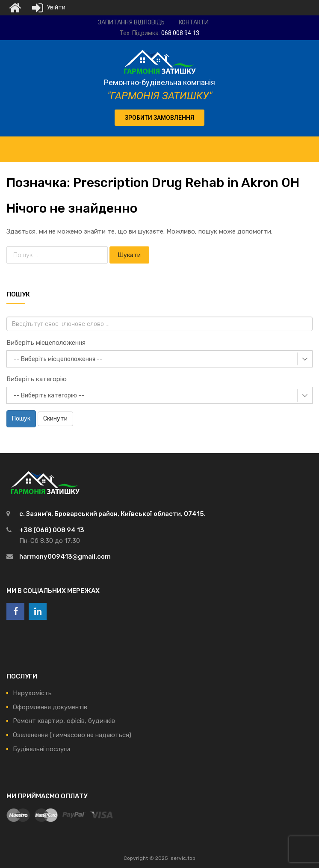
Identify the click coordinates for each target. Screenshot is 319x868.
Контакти (194, 22)
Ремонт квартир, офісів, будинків (64, 721)
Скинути (55, 419)
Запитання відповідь (131, 22)
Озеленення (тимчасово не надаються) (72, 735)
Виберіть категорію (37, 379)
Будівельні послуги (41, 749)
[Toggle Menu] (308, 145)
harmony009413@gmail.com (65, 557)
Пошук (21, 419)
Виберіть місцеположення (46, 343)
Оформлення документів (50, 707)
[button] (159, 118)
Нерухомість (32, 693)
